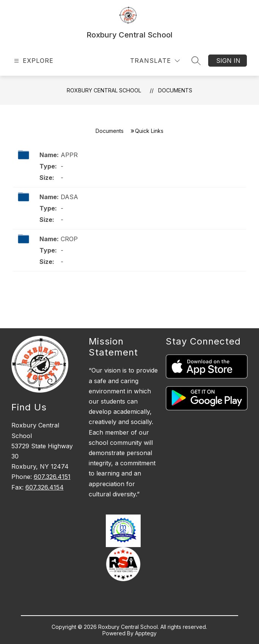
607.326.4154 (45, 487)
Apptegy (146, 633)
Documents (175, 90)
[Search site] (196, 61)
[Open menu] (33, 61)
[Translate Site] (155, 61)
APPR (69, 155)
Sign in (228, 61)
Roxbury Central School (104, 90)
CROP (69, 239)
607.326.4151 (52, 477)
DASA (70, 197)
